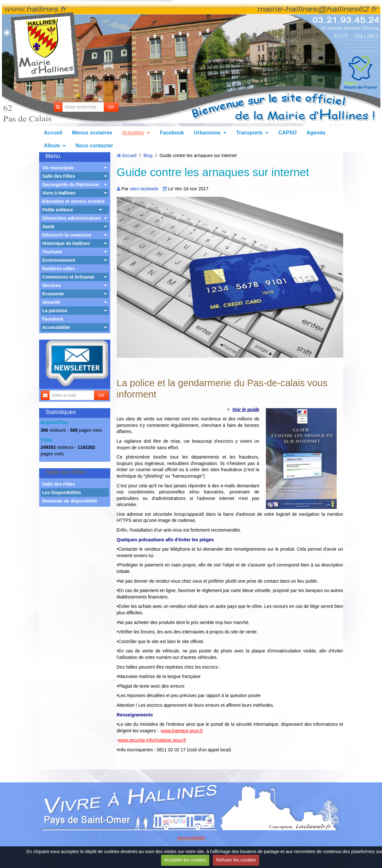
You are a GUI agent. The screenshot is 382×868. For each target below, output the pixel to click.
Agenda (316, 133)
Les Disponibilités (62, 492)
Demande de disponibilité (70, 501)
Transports (250, 133)
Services (52, 285)
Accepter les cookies (185, 860)
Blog (148, 155)
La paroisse (55, 311)
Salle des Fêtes (59, 176)
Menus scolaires (92, 133)
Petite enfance (58, 210)
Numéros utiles (59, 269)
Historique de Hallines (66, 243)
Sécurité (51, 302)
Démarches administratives (72, 218)
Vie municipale (58, 168)
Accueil (53, 133)
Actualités (133, 133)
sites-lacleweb (144, 189)
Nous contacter (94, 146)
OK (111, 107)
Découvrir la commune (67, 235)
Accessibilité (56, 327)
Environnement (59, 260)
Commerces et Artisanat (68, 277)
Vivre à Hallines (59, 193)
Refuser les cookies (236, 860)
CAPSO (287, 133)
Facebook (172, 133)
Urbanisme (207, 133)
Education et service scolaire (74, 201)
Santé (49, 227)
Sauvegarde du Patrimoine (71, 185)
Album (52, 146)
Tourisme (52, 252)
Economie (53, 294)
